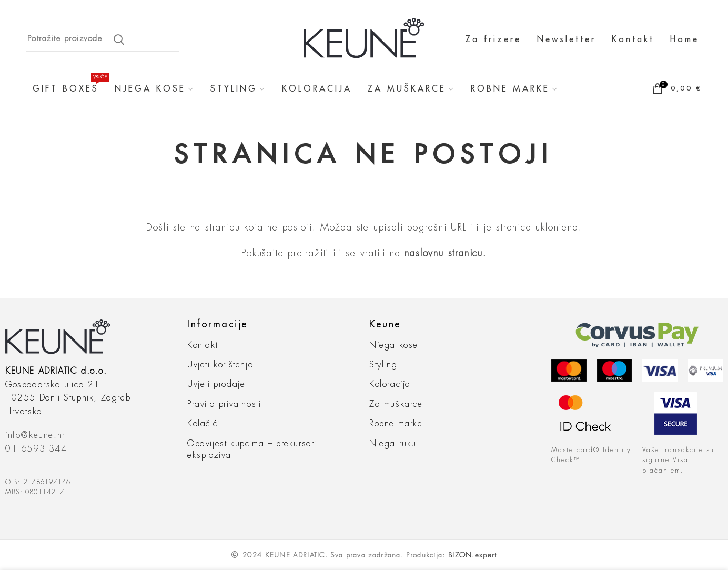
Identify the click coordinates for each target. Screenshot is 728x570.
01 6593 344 (36, 449)
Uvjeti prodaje (216, 384)
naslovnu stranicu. (445, 253)
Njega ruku (393, 444)
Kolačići (204, 424)
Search (119, 39)
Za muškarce (396, 404)
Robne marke (396, 424)
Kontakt (203, 345)
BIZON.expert (473, 555)
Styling (383, 365)
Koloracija (390, 384)
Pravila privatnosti (224, 404)
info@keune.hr (35, 435)
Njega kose (394, 345)
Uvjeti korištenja (220, 365)
